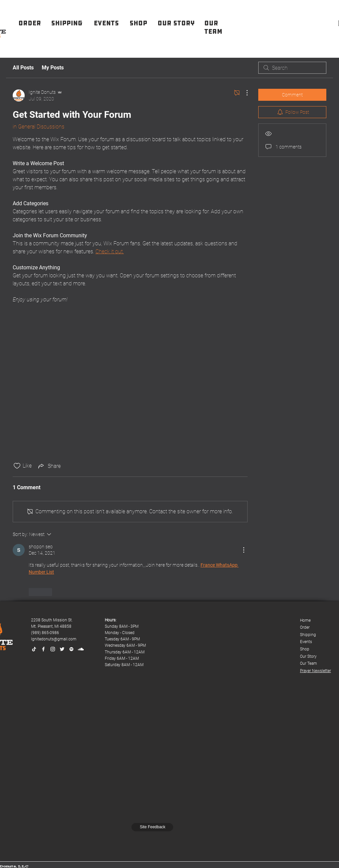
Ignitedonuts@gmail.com (54, 639)
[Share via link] (49, 466)
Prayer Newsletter (315, 671)
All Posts (23, 68)
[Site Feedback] (152, 827)
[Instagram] (53, 649)
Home (305, 620)
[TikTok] (34, 649)
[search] (292, 68)
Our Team (308, 663)
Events (306, 642)
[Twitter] (62, 649)
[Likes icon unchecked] (17, 466)
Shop (305, 649)
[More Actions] (244, 93)
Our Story (308, 656)
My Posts (53, 68)
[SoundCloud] (81, 649)
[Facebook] (43, 649)
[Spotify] (71, 649)
